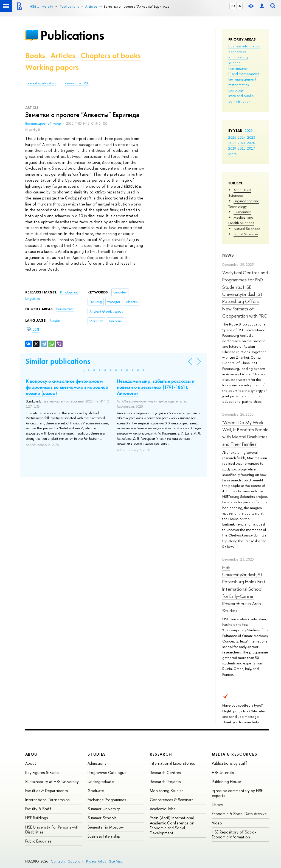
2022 (232, 143)
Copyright (75, 861)
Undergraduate (101, 782)
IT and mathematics (244, 74)
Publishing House (227, 782)
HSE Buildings (36, 818)
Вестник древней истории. (46, 124)
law (231, 79)
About (33, 754)
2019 (232, 148)
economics (237, 52)
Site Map (116, 861)
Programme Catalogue (107, 773)
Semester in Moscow (106, 827)
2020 (251, 143)
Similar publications (58, 361)
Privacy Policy (96, 861)
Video (217, 823)
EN (239, 6)
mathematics (238, 85)
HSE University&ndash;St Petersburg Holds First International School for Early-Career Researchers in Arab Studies (244, 589)
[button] (83, 370)
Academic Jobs (162, 809)
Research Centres (165, 773)
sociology (236, 90)
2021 (242, 143)
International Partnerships (47, 800)
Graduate (96, 791)
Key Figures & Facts (42, 773)
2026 (249, 130)
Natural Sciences (247, 229)
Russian (55, 321)
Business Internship (104, 836)
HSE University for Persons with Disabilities (52, 830)
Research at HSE (77, 83)
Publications (72, 35)
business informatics (244, 46)
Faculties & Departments (47, 791)
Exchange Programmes (107, 800)
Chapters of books (111, 55)
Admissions (97, 763)
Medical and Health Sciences (241, 220)
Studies (97, 754)
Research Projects (165, 782)
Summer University (104, 809)
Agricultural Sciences (240, 193)
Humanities (242, 212)
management (246, 79)
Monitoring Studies (167, 791)
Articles (63, 55)
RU (233, 6)
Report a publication (42, 83)
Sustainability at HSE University (52, 782)
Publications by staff (230, 763)
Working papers (52, 67)
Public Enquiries (38, 841)
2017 (251, 148)
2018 (242, 148)
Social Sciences (246, 234)
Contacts (58, 861)
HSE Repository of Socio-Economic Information (234, 834)
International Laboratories (172, 763)
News (228, 255)
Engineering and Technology (244, 204)
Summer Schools (102, 818)
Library (217, 805)
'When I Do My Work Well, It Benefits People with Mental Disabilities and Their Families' (245, 433)
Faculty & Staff (38, 809)
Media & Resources (234, 754)
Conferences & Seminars (172, 800)
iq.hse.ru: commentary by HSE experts (237, 793)
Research (161, 754)
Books (35, 55)
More (233, 154)
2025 (232, 137)
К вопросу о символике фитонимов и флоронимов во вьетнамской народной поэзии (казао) (67, 387)
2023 (251, 137)
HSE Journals (223, 773)
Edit (266, 860)
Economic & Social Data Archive (239, 814)
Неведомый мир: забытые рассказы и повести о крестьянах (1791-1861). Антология (156, 387)
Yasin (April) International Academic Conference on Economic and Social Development (172, 825)
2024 (242, 137)
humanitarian (238, 68)
